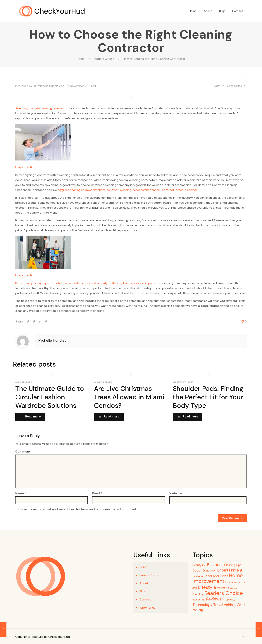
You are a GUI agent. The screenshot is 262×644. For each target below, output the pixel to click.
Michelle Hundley (49, 86)
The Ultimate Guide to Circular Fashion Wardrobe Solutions (50, 397)
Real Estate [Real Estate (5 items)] (199, 600)
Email (97, 493)
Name (21, 493)
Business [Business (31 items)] (215, 565)
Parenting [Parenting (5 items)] (198, 594)
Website (176, 493)
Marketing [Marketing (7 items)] (223, 588)
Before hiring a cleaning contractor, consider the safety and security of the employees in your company (85, 283)
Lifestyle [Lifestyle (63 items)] (207, 587)
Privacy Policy (149, 575)
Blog (142, 591)
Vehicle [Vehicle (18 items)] (230, 605)
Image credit (24, 167)
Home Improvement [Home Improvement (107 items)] (218, 578)
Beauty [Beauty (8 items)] (197, 565)
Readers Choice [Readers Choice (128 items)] (224, 593)
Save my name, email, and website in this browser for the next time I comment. (79, 509)
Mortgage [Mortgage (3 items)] (234, 588)
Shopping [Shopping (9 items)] (228, 600)
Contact (145, 599)
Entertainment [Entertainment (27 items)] (230, 570)
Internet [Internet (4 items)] (242, 582)
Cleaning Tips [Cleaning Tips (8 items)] (233, 565)
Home (81, 59)
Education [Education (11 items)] (209, 570)
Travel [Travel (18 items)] (218, 605)
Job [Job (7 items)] (195, 588)
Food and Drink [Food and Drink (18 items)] (216, 576)
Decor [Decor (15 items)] (197, 570)
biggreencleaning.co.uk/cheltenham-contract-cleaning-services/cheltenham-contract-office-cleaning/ (127, 190)
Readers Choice (104, 59)
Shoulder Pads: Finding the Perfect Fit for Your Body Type (208, 397)
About (144, 583)
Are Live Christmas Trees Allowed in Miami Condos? (129, 397)
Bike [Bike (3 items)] (204, 565)
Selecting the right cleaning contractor (42, 108)
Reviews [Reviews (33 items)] (214, 599)
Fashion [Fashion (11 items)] (198, 576)
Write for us (147, 608)
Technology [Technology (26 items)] (202, 605)
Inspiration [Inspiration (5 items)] (231, 582)
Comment (24, 452)
